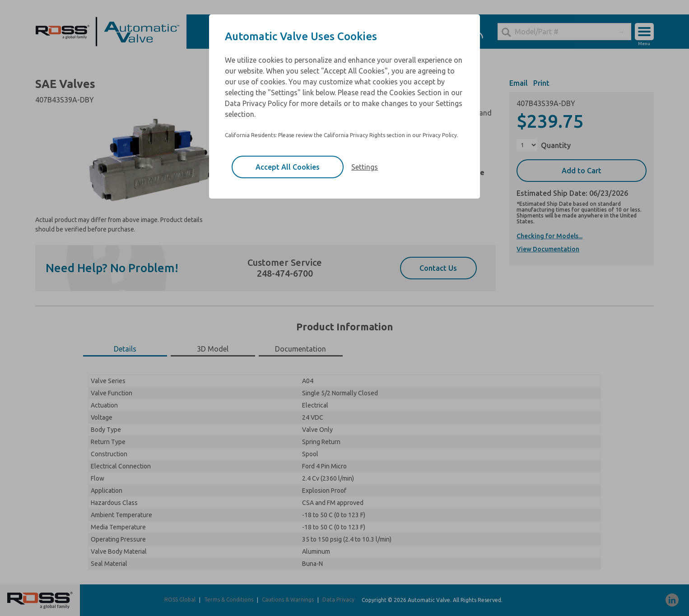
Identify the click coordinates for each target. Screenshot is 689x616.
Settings (365, 167)
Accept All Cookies (288, 167)
